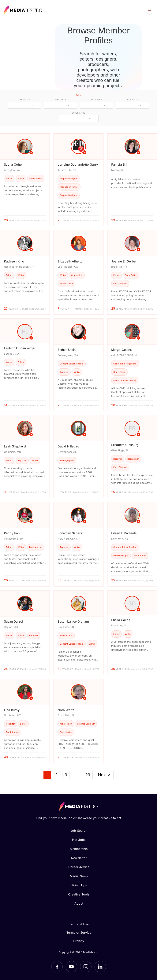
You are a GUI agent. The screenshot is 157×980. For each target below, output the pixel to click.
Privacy (79, 941)
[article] (25, 180)
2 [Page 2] (56, 775)
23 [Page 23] (88, 775)
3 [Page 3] (66, 775)
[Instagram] (86, 967)
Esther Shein (67, 350)
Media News (79, 876)
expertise (24, 100)
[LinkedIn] (100, 967)
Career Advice (79, 867)
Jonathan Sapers (70, 533)
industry (97, 100)
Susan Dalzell (14, 621)
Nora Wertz (66, 710)
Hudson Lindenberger (20, 348)
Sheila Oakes (121, 620)
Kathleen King (14, 261)
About (79, 903)
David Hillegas (68, 446)
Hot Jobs (79, 840)
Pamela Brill (120, 164)
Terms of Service (79, 933)
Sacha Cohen (14, 164)
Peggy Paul (12, 533)
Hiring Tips (79, 885)
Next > (104, 775)
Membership (79, 849)
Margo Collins (121, 350)
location (133, 100)
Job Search (79, 831)
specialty (60, 100)
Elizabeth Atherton (71, 261)
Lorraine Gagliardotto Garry (78, 164)
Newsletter (79, 858)
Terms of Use (79, 924)
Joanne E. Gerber (124, 261)
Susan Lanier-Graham (73, 621)
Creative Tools (79, 894)
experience (79, 113)
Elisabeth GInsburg (125, 445)
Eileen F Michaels (124, 533)
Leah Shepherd (15, 446)
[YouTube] (71, 967)
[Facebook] (57, 967)
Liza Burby (12, 710)
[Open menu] (149, 12)
